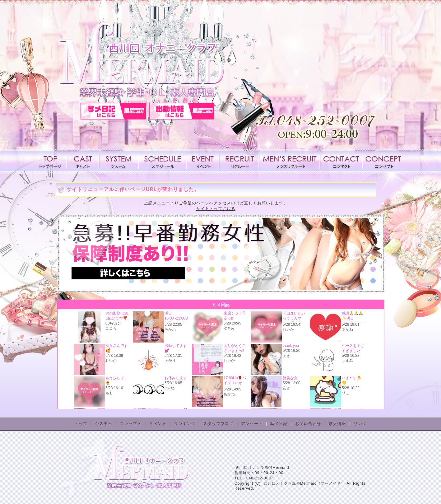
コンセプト (383, 161)
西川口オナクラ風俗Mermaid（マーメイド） (304, 483)
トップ (81, 424)
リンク (360, 424)
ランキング (185, 424)
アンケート (252, 424)
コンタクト (341, 161)
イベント (203, 161)
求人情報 (239, 161)
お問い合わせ (308, 424)
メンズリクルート (290, 161)
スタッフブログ (218, 424)
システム (119, 161)
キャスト (83, 161)
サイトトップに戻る (216, 209)
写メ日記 (279, 424)
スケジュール (163, 161)
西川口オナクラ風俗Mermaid (263, 468)
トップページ (51, 161)
